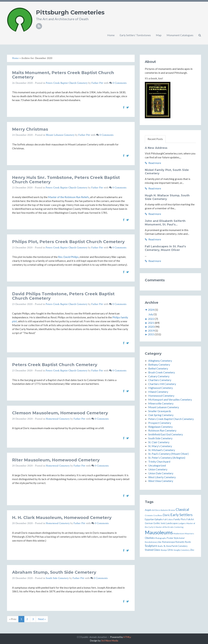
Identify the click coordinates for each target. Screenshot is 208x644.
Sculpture (151, 546)
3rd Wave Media (110, 641)
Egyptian (150, 519)
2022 (151, 319)
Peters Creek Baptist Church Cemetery (67, 83)
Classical (182, 509)
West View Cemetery (161, 481)
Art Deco (156, 510)
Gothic (157, 523)
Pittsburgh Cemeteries (70, 12)
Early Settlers (181, 515)
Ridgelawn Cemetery (160, 427)
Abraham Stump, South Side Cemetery (54, 572)
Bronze (172, 510)
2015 (151, 334)
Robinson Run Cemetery (162, 430)
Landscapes (172, 523)
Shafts (160, 546)
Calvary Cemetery (159, 376)
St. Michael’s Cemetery (162, 450)
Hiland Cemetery (158, 392)
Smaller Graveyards (160, 411)
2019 (151, 330)
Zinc (192, 550)
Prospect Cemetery (160, 423)
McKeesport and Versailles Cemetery (170, 399)
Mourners (189, 533)
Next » (42, 619)
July (151, 314)
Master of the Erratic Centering (169, 527)
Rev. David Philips (68, 257)
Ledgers (182, 523)
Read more (153, 163)
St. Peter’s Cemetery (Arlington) (167, 458)
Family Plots (180, 519)
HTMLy (127, 637)
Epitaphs (159, 519)
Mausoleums (159, 532)
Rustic (188, 542)
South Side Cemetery (57, 578)
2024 (151, 310)
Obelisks (150, 538)
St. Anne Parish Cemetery (176, 546)
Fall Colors (168, 519)
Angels (148, 510)
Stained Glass (153, 550)
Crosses (149, 515)
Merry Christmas (30, 129)
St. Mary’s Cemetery (160, 446)
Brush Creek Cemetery (162, 372)
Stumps (164, 550)
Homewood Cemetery (58, 419)
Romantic (180, 542)
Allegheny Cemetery (160, 361)
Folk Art (190, 519)
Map (159, 35)
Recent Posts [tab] (155, 139)
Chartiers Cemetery (160, 380)
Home (111, 35)
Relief (182, 538)
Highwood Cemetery (161, 388)
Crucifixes (158, 515)
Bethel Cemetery (158, 368)
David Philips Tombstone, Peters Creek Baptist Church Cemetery (63, 296)
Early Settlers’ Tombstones (135, 35)
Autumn (164, 510)
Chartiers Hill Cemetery (162, 384)
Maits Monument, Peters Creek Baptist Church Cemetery (63, 75)
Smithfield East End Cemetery (166, 434)
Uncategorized (157, 465)
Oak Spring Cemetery (161, 415)
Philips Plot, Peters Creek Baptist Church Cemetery (68, 242)
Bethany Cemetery (159, 364)
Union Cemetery (158, 469)
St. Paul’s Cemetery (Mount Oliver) (168, 454)
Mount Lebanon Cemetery (60, 135)
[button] (200, 35)
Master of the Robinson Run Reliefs (69, 197)
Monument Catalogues (180, 35)
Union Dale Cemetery (161, 473)
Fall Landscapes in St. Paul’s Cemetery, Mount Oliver (165, 248)
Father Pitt (97, 83)
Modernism (179, 533)
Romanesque (169, 542)
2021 (151, 323)
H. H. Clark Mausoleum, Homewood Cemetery (62, 518)
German (149, 523)
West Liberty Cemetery (162, 477)
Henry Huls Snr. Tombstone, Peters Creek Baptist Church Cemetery (66, 180)
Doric (166, 515)
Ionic (163, 523)
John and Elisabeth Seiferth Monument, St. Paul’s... (165, 223)
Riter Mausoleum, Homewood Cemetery (56, 460)
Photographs (161, 538)
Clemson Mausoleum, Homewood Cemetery (60, 413)
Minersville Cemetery (161, 403)
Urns (170, 550)
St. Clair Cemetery (159, 442)
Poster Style (173, 538)
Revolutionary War (153, 542)
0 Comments (120, 83)
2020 (151, 327)
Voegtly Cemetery (182, 550)
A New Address (156, 148)
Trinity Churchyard (159, 461)
